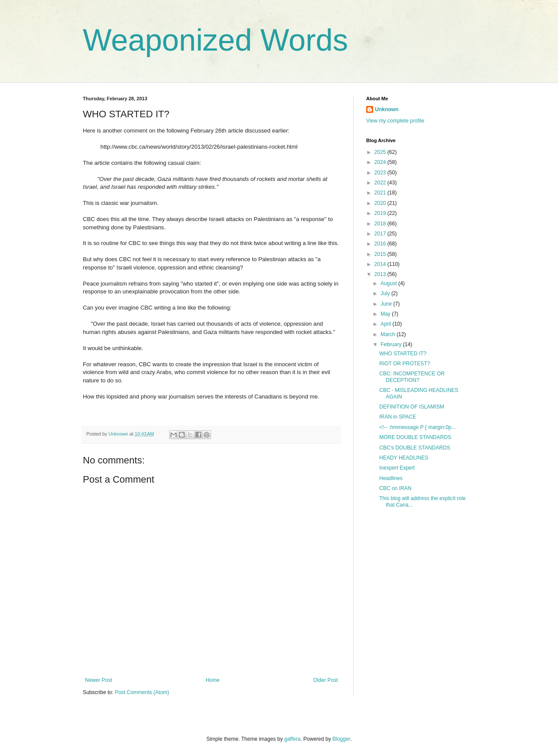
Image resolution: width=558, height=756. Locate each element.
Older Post (325, 680)
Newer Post (99, 680)
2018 (381, 224)
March (389, 334)
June (387, 304)
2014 (381, 264)
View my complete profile (395, 121)
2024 (381, 162)
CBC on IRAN (395, 488)
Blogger (342, 739)
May (386, 314)
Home (213, 680)
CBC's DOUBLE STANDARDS (415, 448)
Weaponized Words (215, 40)
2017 (381, 234)
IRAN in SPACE (398, 417)
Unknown (387, 109)
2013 (381, 274)
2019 (381, 213)
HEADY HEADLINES (404, 458)
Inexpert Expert (397, 468)
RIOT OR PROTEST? (405, 364)
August (390, 283)
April (386, 324)
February (392, 344)
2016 (381, 244)
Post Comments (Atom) (142, 692)
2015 (381, 254)
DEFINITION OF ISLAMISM (412, 407)
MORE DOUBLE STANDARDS (415, 437)
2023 (381, 173)
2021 (381, 193)
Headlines (391, 478)
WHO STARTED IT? (403, 354)
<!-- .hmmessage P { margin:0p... (418, 427)
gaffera (292, 739)
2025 (381, 152)
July (386, 293)
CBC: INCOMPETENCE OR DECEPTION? (412, 377)
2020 (381, 203)
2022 (381, 183)
